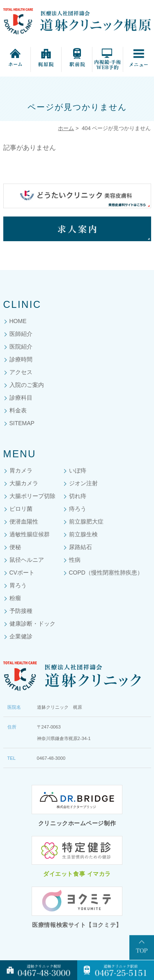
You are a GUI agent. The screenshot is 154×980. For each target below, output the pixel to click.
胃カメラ (21, 470)
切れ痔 (78, 496)
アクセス (21, 372)
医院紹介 (21, 347)
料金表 (18, 410)
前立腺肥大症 (86, 521)
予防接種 (21, 611)
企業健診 (21, 636)
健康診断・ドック (32, 624)
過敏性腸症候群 (30, 534)
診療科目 (21, 398)
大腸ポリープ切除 (32, 496)
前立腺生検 (83, 534)
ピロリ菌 (21, 509)
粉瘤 (15, 598)
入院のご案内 (27, 385)
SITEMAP (22, 423)
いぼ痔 (78, 470)
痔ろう (78, 509)
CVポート (22, 573)
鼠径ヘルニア (27, 560)
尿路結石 (80, 547)
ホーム (66, 128)
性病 (75, 560)
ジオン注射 (83, 483)
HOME (18, 321)
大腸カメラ (24, 483)
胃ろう (18, 585)
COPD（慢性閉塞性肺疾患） (106, 573)
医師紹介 (21, 334)
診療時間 (21, 359)
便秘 (15, 547)
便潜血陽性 (24, 521)
